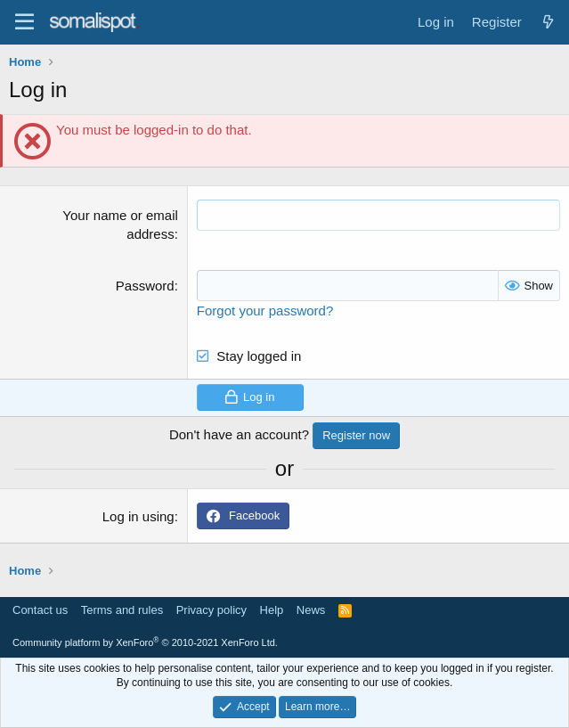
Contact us (40, 610)
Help (272, 610)
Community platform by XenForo (145, 642)
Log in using (138, 516)
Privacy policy (211, 610)
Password (145, 286)
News (311, 610)
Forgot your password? (265, 311)
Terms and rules (122, 610)
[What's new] (548, 22)
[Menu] (24, 22)
